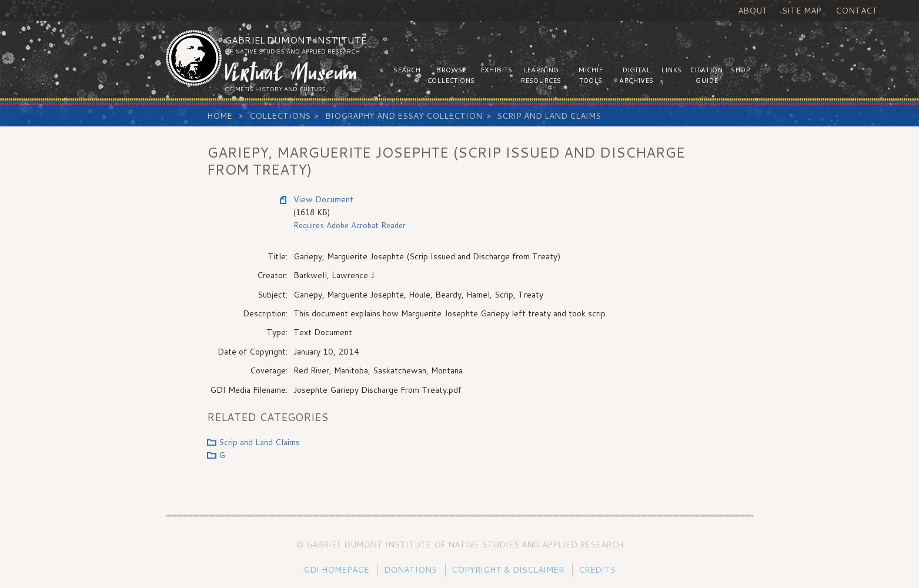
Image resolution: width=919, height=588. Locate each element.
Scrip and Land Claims (549, 116)
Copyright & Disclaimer (508, 570)
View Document (323, 199)
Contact (857, 11)
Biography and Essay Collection (404, 116)
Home (220, 116)
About (753, 11)
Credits (597, 570)
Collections (280, 116)
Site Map (802, 11)
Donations (410, 570)
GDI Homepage (336, 570)
